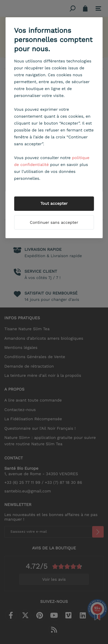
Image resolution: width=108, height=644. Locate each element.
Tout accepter (54, 204)
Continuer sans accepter (54, 223)
